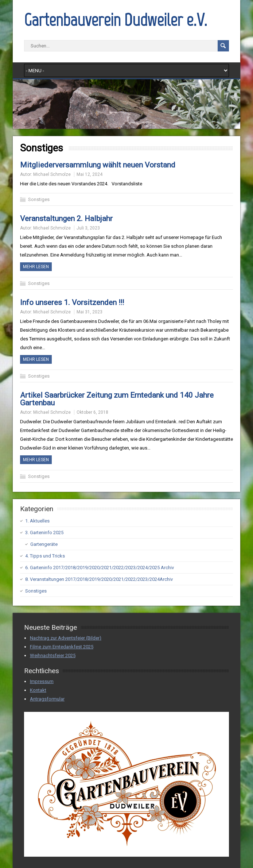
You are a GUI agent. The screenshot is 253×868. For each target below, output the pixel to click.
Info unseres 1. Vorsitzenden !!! (72, 302)
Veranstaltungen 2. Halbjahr (66, 219)
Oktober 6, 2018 (92, 412)
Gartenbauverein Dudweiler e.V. (116, 20)
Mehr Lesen (36, 267)
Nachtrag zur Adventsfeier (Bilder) (66, 638)
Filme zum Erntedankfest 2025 (62, 647)
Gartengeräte (44, 544)
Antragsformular (47, 699)
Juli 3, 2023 (88, 228)
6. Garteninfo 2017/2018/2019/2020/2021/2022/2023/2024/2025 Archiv (100, 568)
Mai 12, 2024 (89, 174)
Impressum (42, 681)
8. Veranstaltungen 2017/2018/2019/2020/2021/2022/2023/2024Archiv (99, 579)
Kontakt (38, 690)
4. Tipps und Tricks (45, 556)
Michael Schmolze (52, 174)
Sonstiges (39, 199)
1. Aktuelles (37, 521)
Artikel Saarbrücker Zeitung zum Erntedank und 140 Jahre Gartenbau (117, 399)
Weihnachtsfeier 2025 (53, 655)
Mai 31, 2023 (89, 312)
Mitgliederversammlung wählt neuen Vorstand (98, 165)
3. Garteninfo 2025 (44, 533)
